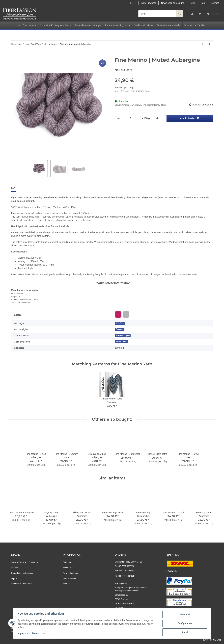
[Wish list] (200, 14)
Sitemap (67, 584)
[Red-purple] (118, 314)
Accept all (184, 615)
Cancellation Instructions (22, 573)
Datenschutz (39, 634)
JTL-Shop (217, 640)
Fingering (120, 329)
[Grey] (126, 314)
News (193, 3)
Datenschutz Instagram (21, 584)
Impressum (24, 634)
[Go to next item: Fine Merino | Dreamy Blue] (210, 44)
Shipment (67, 562)
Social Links (68, 568)
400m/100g (120, 323)
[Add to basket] (14, 55)
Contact (215, 3)
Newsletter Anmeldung (173, 3)
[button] (192, 14)
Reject (184, 632)
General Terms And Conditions (25, 562)
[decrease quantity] (118, 118)
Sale (203, 3)
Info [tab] (14, 188)
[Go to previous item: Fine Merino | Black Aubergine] (203, 44)
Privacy (14, 568)
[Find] (157, 14)
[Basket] (212, 14)
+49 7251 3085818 (126, 566)
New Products (149, 3)
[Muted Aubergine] (123, 336)
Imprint (14, 578)
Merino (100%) (122, 341)
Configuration (184, 624)
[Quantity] (131, 118)
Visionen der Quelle (195, 25)
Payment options (70, 573)
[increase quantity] (157, 118)
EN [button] (132, 3)
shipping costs (143, 91)
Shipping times (70, 578)
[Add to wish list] (102, 63)
